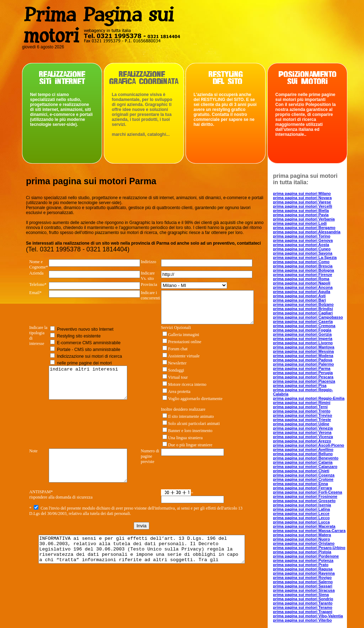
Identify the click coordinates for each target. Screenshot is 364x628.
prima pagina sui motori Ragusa (303, 569)
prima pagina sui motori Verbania (304, 219)
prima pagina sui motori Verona (302, 432)
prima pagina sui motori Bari (299, 300)
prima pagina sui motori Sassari (303, 586)
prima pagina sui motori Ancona (303, 287)
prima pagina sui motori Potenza (303, 560)
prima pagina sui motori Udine (301, 424)
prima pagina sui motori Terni (300, 407)
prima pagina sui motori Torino (302, 236)
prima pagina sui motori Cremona (304, 326)
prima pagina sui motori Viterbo (302, 620)
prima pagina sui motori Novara (302, 198)
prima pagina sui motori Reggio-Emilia (309, 398)
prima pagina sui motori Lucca (301, 522)
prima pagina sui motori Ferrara (303, 488)
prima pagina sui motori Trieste (302, 420)
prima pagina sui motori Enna (301, 484)
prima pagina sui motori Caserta (303, 321)
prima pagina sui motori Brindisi (303, 309)
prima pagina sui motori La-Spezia (305, 257)
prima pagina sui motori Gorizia (302, 334)
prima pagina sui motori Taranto (303, 603)
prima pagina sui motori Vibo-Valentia (308, 616)
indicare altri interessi (90, 392)
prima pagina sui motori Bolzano (303, 304)
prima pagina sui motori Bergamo (304, 228)
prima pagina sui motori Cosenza (304, 475)
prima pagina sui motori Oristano (304, 543)
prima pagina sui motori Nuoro (301, 539)
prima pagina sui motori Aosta (301, 245)
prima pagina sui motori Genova (303, 240)
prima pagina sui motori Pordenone (306, 556)
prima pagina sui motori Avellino (303, 449)
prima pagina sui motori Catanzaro (305, 467)
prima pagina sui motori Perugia (303, 373)
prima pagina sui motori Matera (302, 535)
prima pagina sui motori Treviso (303, 415)
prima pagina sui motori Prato (301, 565)
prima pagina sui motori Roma (301, 279)
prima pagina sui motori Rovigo (302, 578)
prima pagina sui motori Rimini (302, 403)
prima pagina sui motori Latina (301, 509)
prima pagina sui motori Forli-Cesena (307, 492)
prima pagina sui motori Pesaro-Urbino (309, 548)
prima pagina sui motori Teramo (303, 607)
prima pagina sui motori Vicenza (303, 437)
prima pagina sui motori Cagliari (303, 313)
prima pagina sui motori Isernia (302, 505)
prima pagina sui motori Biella (301, 211)
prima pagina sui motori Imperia (303, 339)
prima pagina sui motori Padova (303, 360)
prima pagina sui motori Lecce (301, 513)
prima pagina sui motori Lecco (301, 518)
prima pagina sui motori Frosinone (305, 496)
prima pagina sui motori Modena (303, 356)
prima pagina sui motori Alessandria (307, 232)
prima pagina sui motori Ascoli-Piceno (309, 445)
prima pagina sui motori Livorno (303, 343)
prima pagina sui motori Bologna (304, 270)
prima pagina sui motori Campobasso (308, 317)
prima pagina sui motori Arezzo (302, 441)
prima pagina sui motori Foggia (302, 330)
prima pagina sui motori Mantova (304, 347)
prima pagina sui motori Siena (301, 595)
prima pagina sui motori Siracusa (304, 590)
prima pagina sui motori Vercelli (303, 206)
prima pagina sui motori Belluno (303, 454)
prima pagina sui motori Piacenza (304, 381)
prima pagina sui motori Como (301, 262)
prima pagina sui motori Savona (303, 253)
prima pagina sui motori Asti (299, 296)
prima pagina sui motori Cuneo (302, 249)
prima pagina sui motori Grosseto (304, 501)
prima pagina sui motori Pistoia (302, 552)
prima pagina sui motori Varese (302, 202)
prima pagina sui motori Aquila (302, 292)
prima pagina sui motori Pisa (300, 385)
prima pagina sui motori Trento (302, 411)
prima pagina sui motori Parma (302, 368)
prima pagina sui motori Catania (303, 462)
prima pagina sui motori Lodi (300, 223)
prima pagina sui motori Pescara (303, 377)
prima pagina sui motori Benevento (306, 458)
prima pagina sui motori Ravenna (304, 573)
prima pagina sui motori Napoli (302, 283)
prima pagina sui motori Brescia (303, 266)
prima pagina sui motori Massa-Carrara (309, 531)
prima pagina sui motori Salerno (303, 582)
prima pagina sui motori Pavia (301, 215)
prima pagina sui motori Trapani (303, 612)
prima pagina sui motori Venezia (303, 428)
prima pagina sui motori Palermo (303, 364)
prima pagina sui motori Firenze (303, 275)
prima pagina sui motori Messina (303, 351)
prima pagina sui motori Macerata (304, 526)
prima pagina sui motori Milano (302, 193)
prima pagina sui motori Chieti (301, 471)
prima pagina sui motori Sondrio (303, 599)
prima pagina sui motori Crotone (303, 479)
